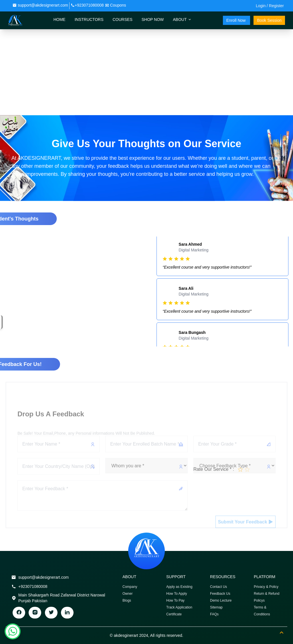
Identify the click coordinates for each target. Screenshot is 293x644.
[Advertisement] (146, 72)
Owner (127, 594)
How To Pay (175, 600)
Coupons (118, 5)
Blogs (127, 600)
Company (130, 587)
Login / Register (270, 6)
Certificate (174, 614)
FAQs (214, 614)
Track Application (179, 607)
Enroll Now (237, 20)
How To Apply (177, 594)
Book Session (269, 20)
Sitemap (216, 607)
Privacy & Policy (266, 587)
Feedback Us (220, 594)
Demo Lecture (221, 600)
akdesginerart (126, 635)
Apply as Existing (179, 587)
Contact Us (218, 587)
